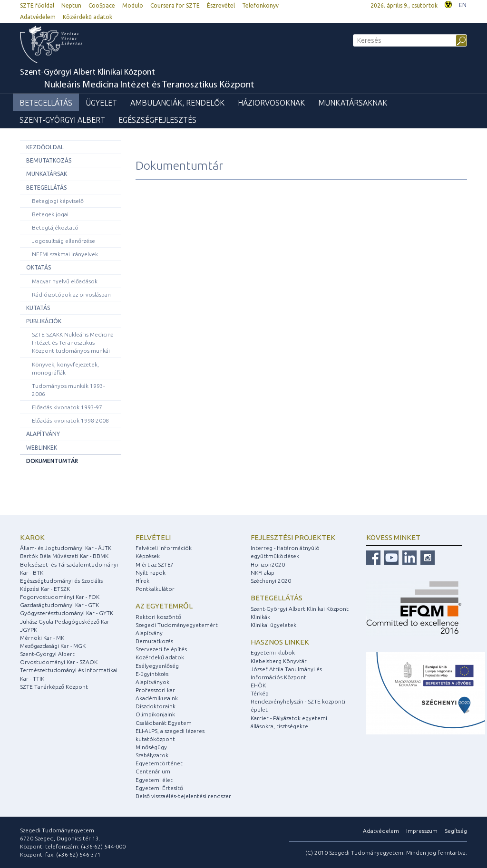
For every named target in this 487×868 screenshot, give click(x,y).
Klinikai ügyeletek (273, 625)
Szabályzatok (152, 755)
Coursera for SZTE (175, 5)
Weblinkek (42, 448)
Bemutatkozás (49, 160)
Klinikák (260, 617)
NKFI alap (263, 573)
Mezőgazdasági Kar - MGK (53, 646)
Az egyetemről (164, 606)
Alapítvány (43, 434)
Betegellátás (46, 103)
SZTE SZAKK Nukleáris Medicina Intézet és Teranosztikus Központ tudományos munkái (73, 342)
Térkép (260, 693)
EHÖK (258, 685)
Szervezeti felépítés (161, 649)
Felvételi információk (164, 548)
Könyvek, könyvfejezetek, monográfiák (65, 368)
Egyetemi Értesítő (159, 788)
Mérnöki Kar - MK (42, 638)
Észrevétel (221, 5)
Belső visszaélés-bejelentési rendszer (183, 796)
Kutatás (38, 308)
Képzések (148, 556)
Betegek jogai (50, 214)
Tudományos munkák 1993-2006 (68, 390)
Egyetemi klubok (273, 652)
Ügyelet (101, 103)
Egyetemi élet (154, 780)
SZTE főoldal (37, 5)
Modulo (133, 5)
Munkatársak (47, 174)
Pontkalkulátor (155, 589)
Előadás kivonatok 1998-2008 (70, 420)
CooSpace (102, 5)
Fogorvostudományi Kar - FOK (60, 597)
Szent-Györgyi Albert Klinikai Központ (137, 79)
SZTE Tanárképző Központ (54, 687)
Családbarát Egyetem (164, 723)
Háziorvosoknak (271, 103)
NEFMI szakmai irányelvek (65, 254)
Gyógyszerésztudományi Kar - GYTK (67, 613)
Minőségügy (151, 747)
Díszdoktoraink (156, 706)
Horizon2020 (268, 564)
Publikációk (44, 321)
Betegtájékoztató (55, 227)
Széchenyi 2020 (271, 581)
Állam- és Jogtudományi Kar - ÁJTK (66, 548)
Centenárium (153, 771)
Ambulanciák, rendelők (177, 103)
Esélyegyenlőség (157, 666)
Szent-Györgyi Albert (62, 120)
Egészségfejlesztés (157, 120)
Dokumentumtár (52, 461)
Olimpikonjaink (155, 714)
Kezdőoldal (45, 147)
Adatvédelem (38, 17)
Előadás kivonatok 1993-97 (67, 407)
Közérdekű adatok (88, 17)
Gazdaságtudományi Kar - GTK (59, 605)
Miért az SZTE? (154, 564)
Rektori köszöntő (158, 617)
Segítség (456, 831)
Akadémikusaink (157, 698)
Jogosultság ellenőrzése (63, 241)
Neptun (71, 5)
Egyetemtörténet (159, 763)
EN (463, 5)
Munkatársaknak (353, 103)
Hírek (142, 581)
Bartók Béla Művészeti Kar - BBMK (64, 556)
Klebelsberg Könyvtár (279, 661)
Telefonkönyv (260, 5)
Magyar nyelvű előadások (65, 281)
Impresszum (422, 831)
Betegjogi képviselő (58, 201)
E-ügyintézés (152, 674)
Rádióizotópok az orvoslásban (71, 294)
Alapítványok (152, 682)
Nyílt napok (151, 573)
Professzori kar (155, 690)
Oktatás (39, 267)
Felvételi (153, 537)
